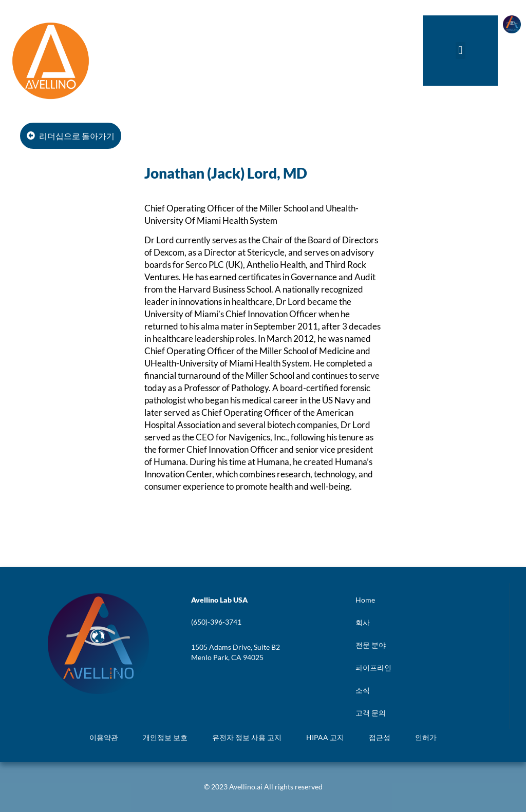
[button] (461, 51)
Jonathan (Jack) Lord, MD (226, 173)
